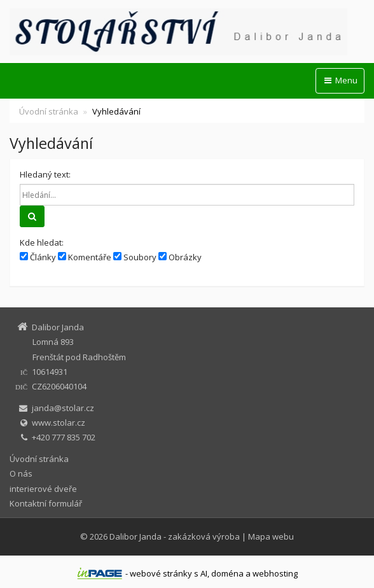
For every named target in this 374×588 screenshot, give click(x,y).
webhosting (275, 573)
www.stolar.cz (59, 423)
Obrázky (180, 257)
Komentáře (85, 257)
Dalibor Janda (135, 536)
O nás (21, 473)
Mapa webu (271, 536)
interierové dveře (43, 489)
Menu (340, 80)
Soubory (135, 257)
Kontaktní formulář (46, 503)
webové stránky (161, 573)
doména (227, 573)
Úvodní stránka (49, 111)
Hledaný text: (45, 174)
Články (38, 257)
